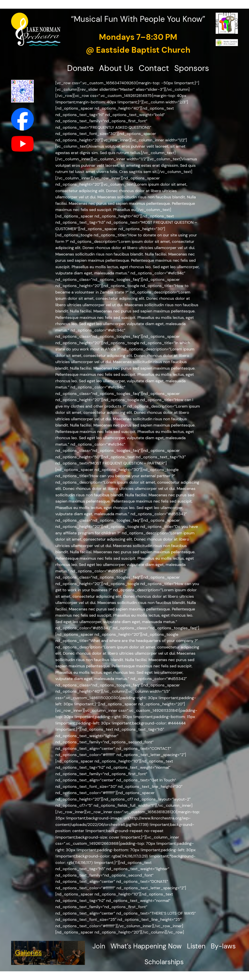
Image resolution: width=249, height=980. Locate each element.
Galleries (28, 953)
